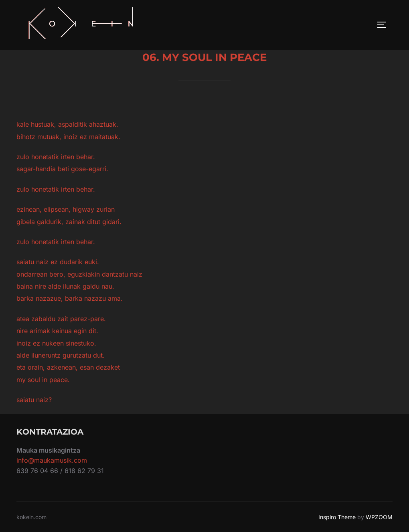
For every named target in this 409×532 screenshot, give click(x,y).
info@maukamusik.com (52, 460)
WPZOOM (379, 517)
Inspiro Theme (337, 517)
